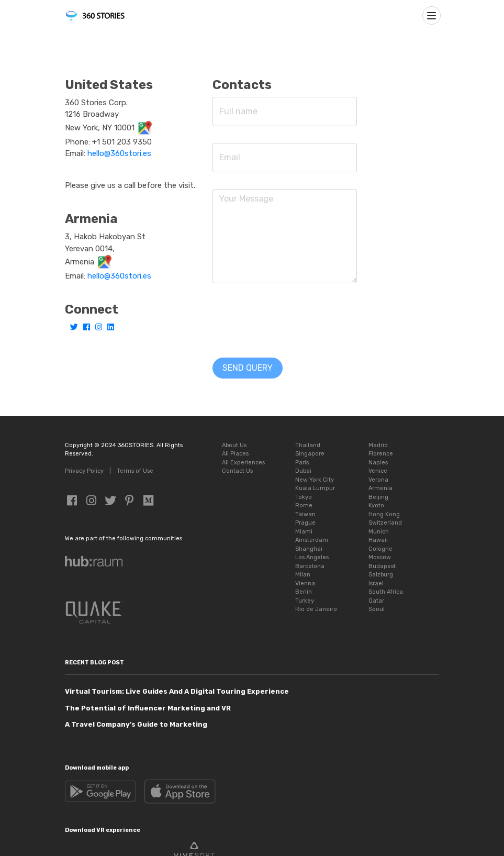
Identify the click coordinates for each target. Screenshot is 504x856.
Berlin (304, 592)
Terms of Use (135, 471)
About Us (234, 445)
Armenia (380, 488)
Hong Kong (384, 514)
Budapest (382, 566)
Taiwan (305, 514)
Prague (305, 523)
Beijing (378, 497)
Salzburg (381, 575)
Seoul (377, 609)
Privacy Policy (84, 471)
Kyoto (376, 505)
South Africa (386, 592)
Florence (381, 454)
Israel (376, 583)
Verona (378, 480)
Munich (379, 532)
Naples (378, 463)
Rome (304, 505)
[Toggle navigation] (432, 15)
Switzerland (385, 523)
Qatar (376, 601)
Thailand (308, 445)
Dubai (303, 471)
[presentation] (292, 320)
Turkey (305, 601)
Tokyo (304, 497)
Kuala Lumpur (315, 488)
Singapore (310, 454)
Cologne (380, 549)
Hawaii (378, 540)
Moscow (380, 557)
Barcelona (310, 566)
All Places (235, 454)
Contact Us (237, 471)
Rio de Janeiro (316, 609)
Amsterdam (312, 540)
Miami (304, 532)
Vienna (305, 583)
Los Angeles (312, 557)
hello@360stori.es (119, 153)
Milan (303, 575)
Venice (378, 471)
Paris (302, 463)
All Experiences (243, 463)
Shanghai (309, 549)
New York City (315, 480)
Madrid (378, 445)
